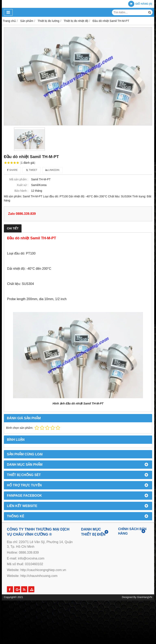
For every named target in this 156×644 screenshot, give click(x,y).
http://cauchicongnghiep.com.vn (43, 570)
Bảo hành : (21, 191)
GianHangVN (145, 597)
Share (12, 170)
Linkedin (53, 170)
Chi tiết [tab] (13, 228)
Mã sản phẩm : (19, 179)
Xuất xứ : (22, 185)
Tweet (32, 170)
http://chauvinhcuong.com (39, 576)
